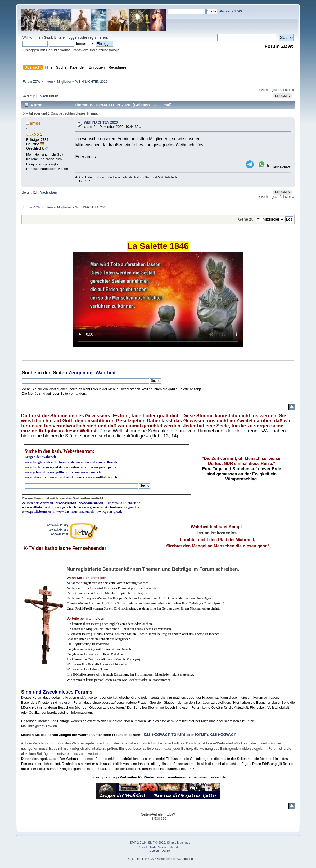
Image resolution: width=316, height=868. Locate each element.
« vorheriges (268, 90)
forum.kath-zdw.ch (215, 734)
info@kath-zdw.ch (43, 726)
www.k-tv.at (60, 534)
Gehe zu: (246, 219)
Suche (29, 373)
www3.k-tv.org (58, 525)
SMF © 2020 (157, 843)
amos (35, 123)
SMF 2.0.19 (138, 843)
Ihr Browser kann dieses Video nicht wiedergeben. (158, 299)
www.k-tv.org (58, 529)
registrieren (98, 37)
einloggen (71, 37)
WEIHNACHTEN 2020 (101, 122)
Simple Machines (179, 843)
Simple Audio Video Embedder (160, 847)
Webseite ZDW (230, 11)
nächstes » (286, 90)
